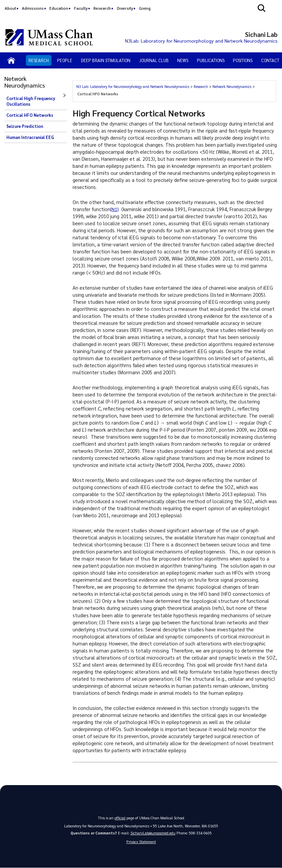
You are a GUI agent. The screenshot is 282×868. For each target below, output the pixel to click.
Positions (243, 60)
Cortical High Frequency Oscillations (31, 101)
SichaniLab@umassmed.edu (153, 833)
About (10, 8)
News (183, 60)
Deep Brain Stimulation (106, 60)
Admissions (33, 8)
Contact (270, 60)
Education (59, 8)
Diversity (125, 8)
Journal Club (154, 60)
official (120, 818)
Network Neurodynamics (232, 86)
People (65, 60)
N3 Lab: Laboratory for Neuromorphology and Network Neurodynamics (133, 86)
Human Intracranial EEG (30, 137)
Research (102, 8)
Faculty (81, 8)
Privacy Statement (141, 842)
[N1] (114, 209)
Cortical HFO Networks (30, 115)
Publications (211, 60)
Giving (145, 8)
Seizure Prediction (25, 126)
